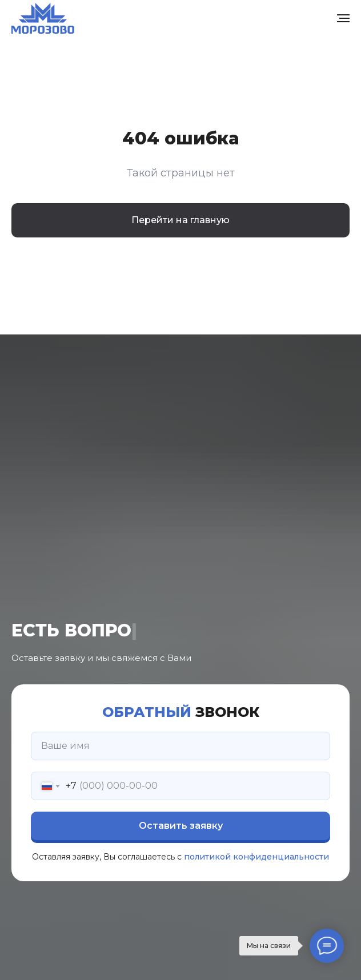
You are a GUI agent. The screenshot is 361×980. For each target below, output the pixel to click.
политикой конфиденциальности (256, 857)
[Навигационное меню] (343, 18)
